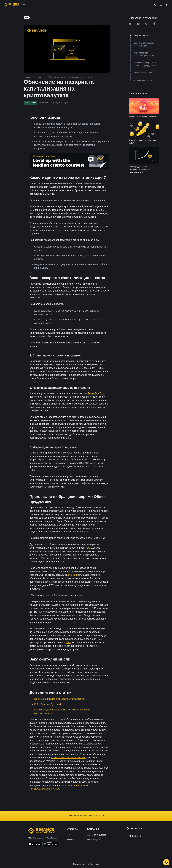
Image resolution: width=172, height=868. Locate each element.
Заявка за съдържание (97, 835)
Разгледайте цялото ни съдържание (86, 816)
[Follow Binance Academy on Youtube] (141, 829)
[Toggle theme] (167, 5)
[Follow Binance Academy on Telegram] (136, 829)
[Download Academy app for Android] (50, 844)
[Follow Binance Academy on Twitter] (132, 829)
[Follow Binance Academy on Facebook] (128, 828)
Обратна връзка (94, 840)
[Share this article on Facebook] (138, 24)
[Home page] (11, 5)
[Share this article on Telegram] (146, 24)
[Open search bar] (155, 5)
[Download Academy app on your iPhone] (35, 844)
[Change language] (161, 5)
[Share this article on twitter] (130, 24)
